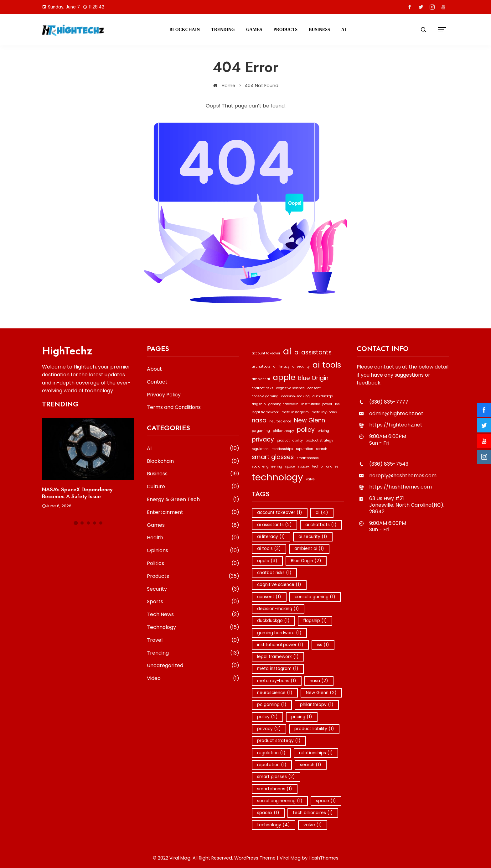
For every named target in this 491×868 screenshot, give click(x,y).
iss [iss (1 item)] (337, 404)
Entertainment (193, 512)
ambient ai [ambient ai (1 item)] (261, 379)
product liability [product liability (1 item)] (290, 440)
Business (319, 30)
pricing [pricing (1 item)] (323, 431)
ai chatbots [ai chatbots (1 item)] (261, 366)
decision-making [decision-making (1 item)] (295, 396)
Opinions (193, 551)
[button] (76, 523)
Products (285, 30)
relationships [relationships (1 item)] (282, 449)
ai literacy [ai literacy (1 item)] (282, 366)
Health (193, 538)
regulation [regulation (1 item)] (260, 449)
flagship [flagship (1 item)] (259, 404)
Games (254, 30)
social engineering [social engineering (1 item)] (267, 466)
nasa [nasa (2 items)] (259, 420)
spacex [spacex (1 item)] (304, 466)
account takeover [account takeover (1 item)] (266, 353)
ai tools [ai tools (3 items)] (327, 365)
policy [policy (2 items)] (306, 430)
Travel (193, 640)
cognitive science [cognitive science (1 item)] (290, 388)
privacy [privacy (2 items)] (263, 439)
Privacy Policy (164, 395)
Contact (157, 382)
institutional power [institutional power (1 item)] (317, 404)
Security (193, 589)
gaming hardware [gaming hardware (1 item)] (283, 404)
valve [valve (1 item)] (310, 479)
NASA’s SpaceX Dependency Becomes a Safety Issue (77, 493)
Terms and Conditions (174, 407)
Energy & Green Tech (193, 500)
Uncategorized (193, 666)
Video (193, 679)
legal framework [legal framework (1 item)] (265, 412)
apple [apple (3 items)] (284, 377)
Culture (193, 487)
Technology (193, 627)
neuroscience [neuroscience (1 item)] (280, 421)
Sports (193, 602)
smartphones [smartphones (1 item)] (308, 458)
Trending (223, 30)
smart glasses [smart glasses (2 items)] (273, 457)
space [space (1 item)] (290, 466)
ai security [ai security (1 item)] (301, 366)
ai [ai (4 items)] (287, 351)
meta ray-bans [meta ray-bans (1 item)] (324, 412)
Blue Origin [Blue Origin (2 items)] (313, 378)
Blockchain (185, 30)
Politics (193, 564)
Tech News (193, 615)
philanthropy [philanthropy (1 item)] (283, 431)
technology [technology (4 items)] (277, 477)
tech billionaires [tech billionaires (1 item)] (325, 466)
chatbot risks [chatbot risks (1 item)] (263, 388)
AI (344, 30)
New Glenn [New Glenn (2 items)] (310, 420)
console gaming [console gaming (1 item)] (265, 396)
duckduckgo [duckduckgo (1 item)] (323, 396)
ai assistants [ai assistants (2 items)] (313, 352)
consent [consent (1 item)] (314, 388)
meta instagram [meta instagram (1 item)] (295, 412)
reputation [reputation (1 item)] (305, 449)
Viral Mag (290, 858)
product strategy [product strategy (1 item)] (319, 440)
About (154, 369)
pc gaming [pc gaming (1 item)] (261, 431)
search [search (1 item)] (322, 449)
